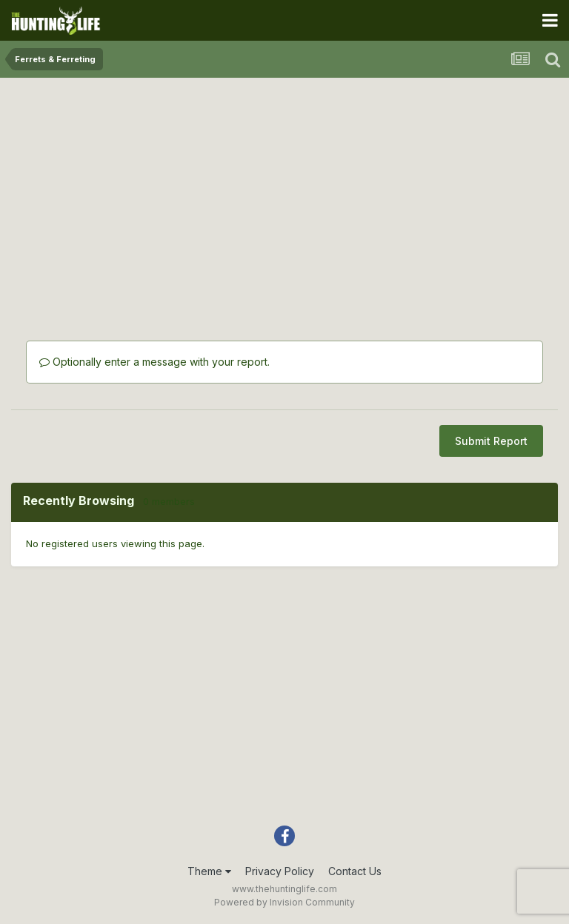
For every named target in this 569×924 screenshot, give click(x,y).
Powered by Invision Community (284, 902)
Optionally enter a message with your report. (154, 362)
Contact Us (355, 871)
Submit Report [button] (491, 441)
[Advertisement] (284, 192)
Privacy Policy (280, 871)
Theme (209, 871)
